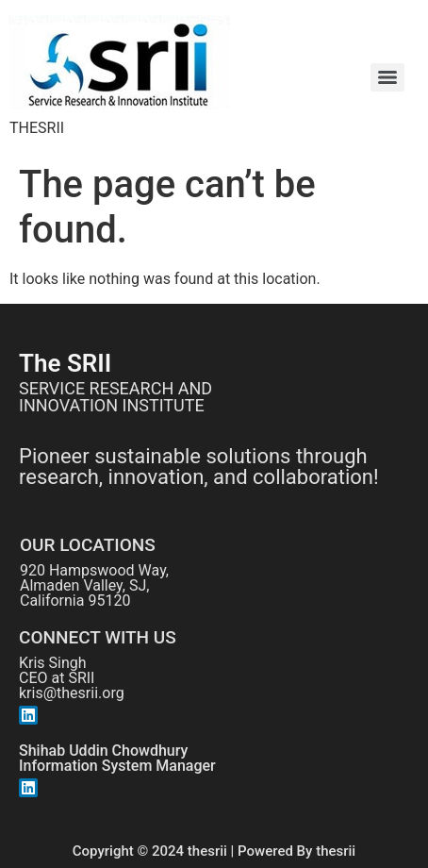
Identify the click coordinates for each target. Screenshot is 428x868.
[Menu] (387, 77)
